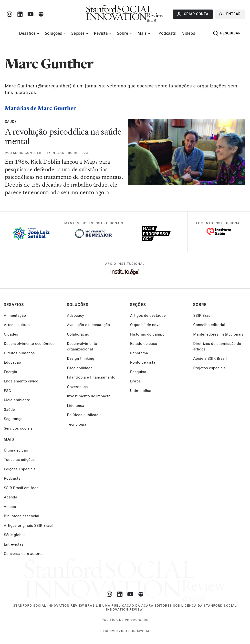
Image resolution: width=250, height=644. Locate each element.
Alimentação (15, 316)
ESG (7, 391)
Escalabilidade (80, 368)
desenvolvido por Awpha (125, 631)
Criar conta (192, 14)
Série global (14, 535)
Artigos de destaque (148, 316)
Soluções (53, 33)
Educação (13, 362)
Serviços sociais (18, 428)
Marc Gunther (27, 153)
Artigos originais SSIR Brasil (29, 526)
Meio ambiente (17, 400)
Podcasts (167, 33)
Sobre (123, 33)
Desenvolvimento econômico (29, 344)
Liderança (76, 406)
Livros (135, 381)
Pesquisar (227, 33)
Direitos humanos (19, 353)
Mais (142, 33)
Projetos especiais (210, 368)
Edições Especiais (20, 469)
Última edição (16, 450)
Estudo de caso (144, 344)
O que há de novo (145, 325)
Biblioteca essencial (22, 516)
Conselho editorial (209, 325)
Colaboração (78, 334)
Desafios (27, 33)
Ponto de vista (143, 362)
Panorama (139, 353)
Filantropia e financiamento (91, 377)
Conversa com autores (24, 554)
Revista (101, 33)
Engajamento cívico (21, 381)
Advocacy (76, 316)
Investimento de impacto (89, 396)
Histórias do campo (147, 334)
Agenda (11, 497)
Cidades (11, 334)
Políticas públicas (83, 415)
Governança (78, 387)
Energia (10, 372)
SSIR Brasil (203, 316)
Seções (78, 33)
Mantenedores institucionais (219, 334)
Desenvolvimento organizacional (82, 346)
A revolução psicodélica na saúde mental (63, 137)
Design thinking (81, 359)
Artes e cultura (17, 325)
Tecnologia (77, 424)
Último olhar (141, 391)
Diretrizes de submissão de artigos (217, 346)
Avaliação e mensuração (89, 325)
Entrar (230, 14)
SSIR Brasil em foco (21, 488)
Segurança (13, 419)
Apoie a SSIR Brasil (210, 359)
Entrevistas (14, 544)
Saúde (11, 122)
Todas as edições (19, 460)
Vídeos (189, 33)
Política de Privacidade (125, 620)
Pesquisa (138, 372)
